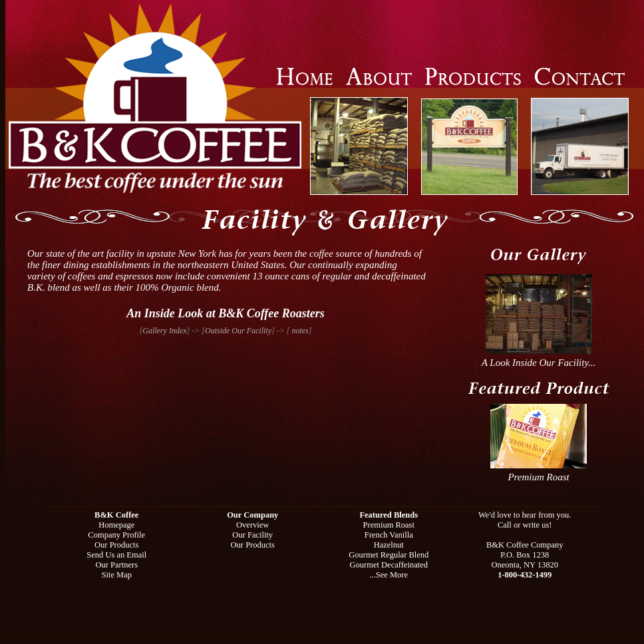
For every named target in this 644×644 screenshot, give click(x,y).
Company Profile (116, 535)
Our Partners (116, 565)
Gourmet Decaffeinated (389, 565)
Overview (252, 525)
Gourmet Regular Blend (389, 555)
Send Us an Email (116, 555)
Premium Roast (539, 473)
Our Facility (252, 535)
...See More (389, 575)
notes (299, 331)
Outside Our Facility (238, 331)
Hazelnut (389, 545)
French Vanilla (389, 535)
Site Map (117, 575)
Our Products (116, 545)
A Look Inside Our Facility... (539, 358)
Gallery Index (164, 331)
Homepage (116, 525)
